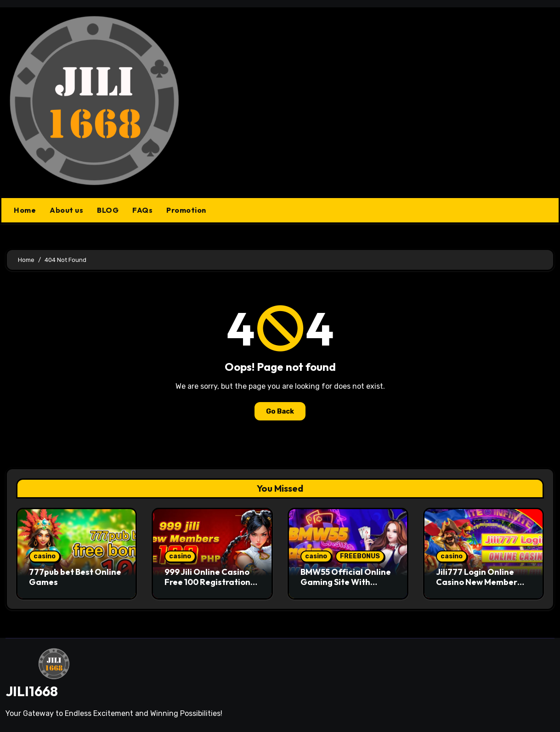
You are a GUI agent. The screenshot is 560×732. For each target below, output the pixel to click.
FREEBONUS (360, 556)
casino (45, 556)
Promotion (186, 210)
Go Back (280, 411)
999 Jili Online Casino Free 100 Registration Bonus (207, 582)
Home (25, 210)
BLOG (108, 210)
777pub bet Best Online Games (75, 577)
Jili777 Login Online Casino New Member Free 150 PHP (477, 582)
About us (66, 210)
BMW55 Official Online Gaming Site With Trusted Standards (346, 582)
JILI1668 (32, 691)
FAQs (142, 210)
